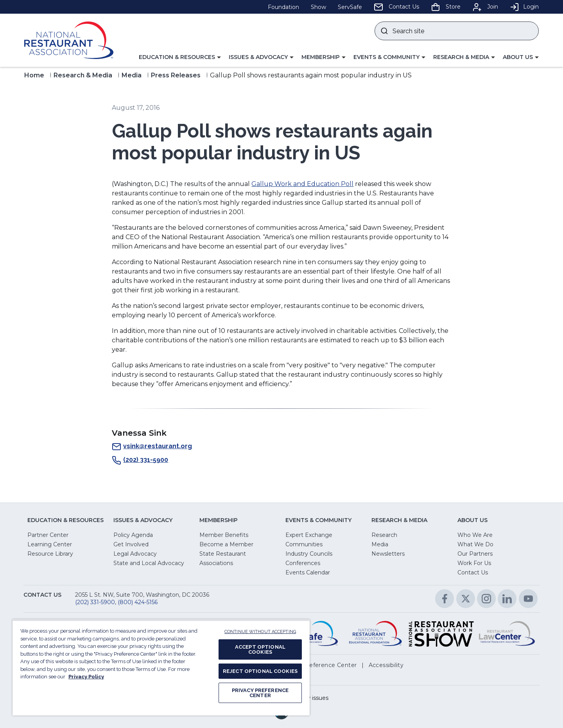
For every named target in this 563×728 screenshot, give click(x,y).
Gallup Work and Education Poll (302, 184)
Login (524, 7)
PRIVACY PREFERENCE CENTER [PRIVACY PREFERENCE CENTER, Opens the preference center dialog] (260, 693)
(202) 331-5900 (140, 460)
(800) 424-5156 (138, 602)
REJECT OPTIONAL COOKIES (260, 671)
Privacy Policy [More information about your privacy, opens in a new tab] (86, 677)
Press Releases (176, 75)
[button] (180, 57)
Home (34, 75)
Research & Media (83, 75)
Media (132, 75)
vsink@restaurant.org (152, 447)
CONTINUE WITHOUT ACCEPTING (260, 632)
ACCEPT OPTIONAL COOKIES (260, 649)
